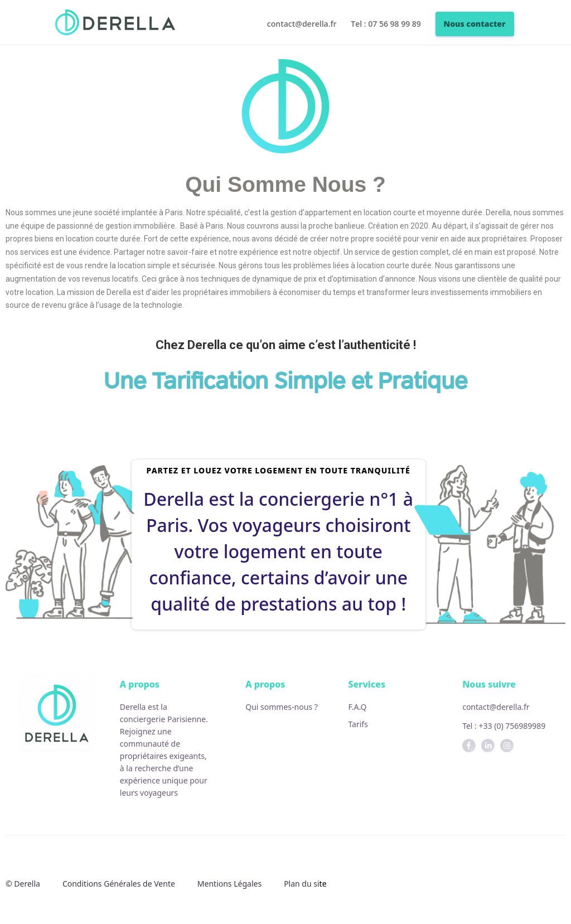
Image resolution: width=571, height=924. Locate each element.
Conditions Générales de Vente (119, 884)
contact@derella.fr (302, 25)
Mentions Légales (229, 884)
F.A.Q (357, 707)
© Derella (23, 884)
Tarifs (358, 724)
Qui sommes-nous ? (282, 707)
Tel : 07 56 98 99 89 (386, 25)
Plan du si (301, 884)
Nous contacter (475, 24)
